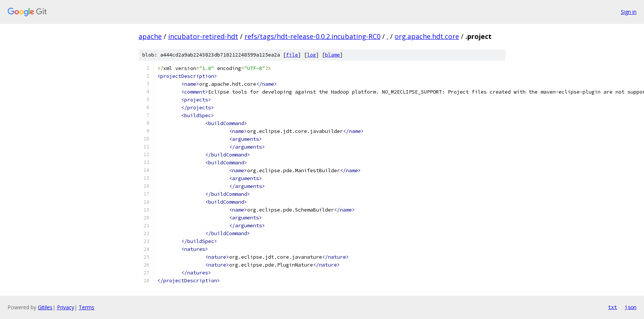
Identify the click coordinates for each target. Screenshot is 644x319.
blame (332, 55)
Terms (86, 307)
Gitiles (45, 307)
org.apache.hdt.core (427, 36)
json (631, 307)
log (312, 55)
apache (150, 36)
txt (613, 307)
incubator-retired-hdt (203, 36)
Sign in (629, 12)
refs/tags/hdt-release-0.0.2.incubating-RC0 (312, 36)
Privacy (66, 307)
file (292, 55)
